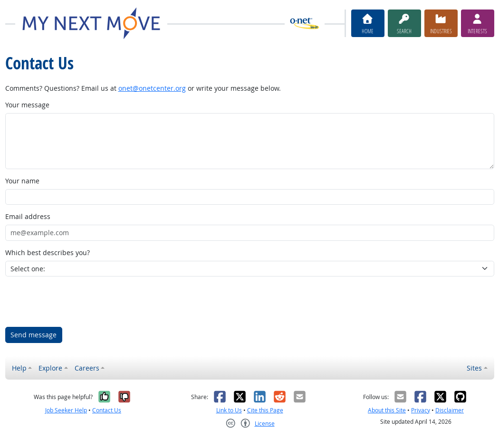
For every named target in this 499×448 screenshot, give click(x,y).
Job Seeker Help (66, 410)
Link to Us (229, 410)
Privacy (421, 410)
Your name (22, 181)
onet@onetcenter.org (152, 88)
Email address (28, 216)
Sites (474, 368)
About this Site (387, 410)
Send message (34, 335)
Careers (87, 368)
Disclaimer (450, 410)
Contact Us (107, 410)
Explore (50, 368)
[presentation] (77, 302)
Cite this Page (265, 410)
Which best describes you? (48, 253)
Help (19, 368)
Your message (27, 105)
